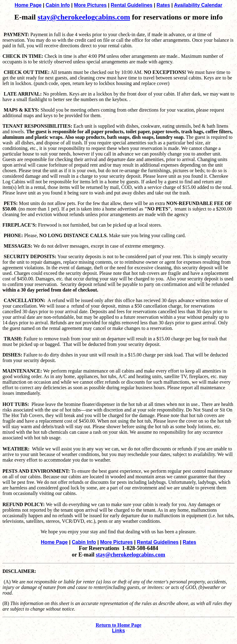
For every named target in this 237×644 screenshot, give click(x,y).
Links (118, 631)
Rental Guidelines (132, 5)
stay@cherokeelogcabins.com (84, 17)
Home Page (28, 5)
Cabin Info (58, 5)
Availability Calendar (198, 5)
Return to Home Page (118, 625)
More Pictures (90, 5)
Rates (163, 5)
